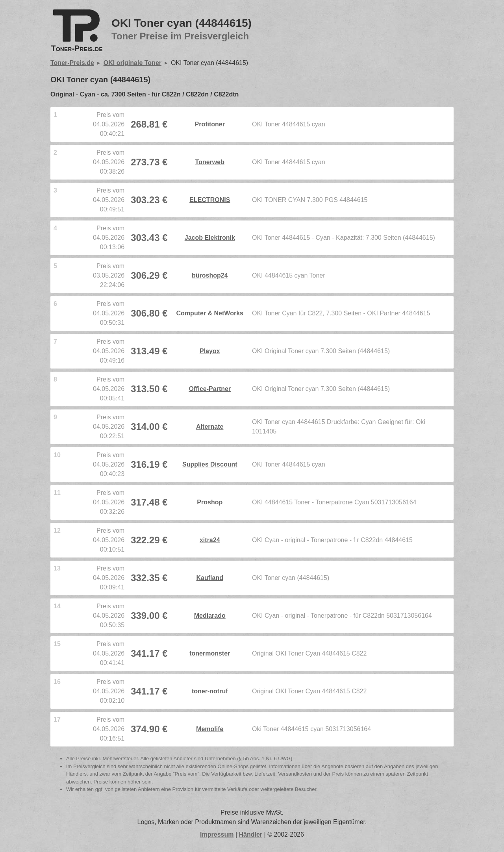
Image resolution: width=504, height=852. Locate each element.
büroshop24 (210, 275)
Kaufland (210, 578)
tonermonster (210, 653)
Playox (210, 351)
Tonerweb (210, 162)
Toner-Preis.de (72, 63)
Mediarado (210, 616)
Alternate (210, 427)
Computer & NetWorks (210, 313)
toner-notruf (210, 691)
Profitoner (210, 124)
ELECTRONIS (210, 200)
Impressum (217, 834)
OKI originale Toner (132, 63)
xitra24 (210, 540)
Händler (251, 834)
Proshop (210, 502)
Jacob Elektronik (210, 238)
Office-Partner (210, 389)
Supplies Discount (210, 464)
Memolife (210, 729)
